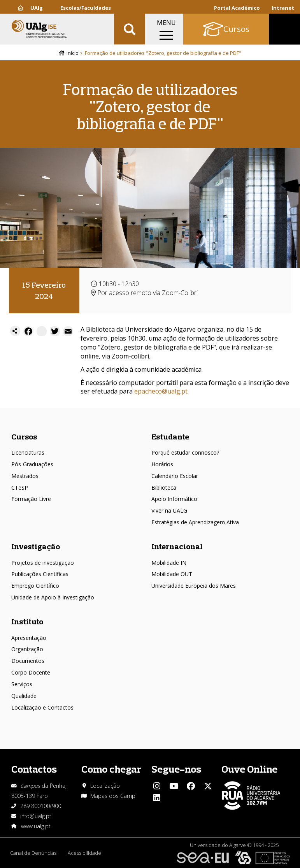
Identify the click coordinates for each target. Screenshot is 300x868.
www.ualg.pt (36, 826)
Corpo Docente (31, 672)
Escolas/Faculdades (86, 8)
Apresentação (29, 638)
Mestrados (25, 476)
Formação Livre (31, 499)
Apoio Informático (174, 499)
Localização (105, 786)
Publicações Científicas (40, 574)
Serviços (22, 684)
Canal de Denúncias (33, 853)
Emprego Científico (35, 586)
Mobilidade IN (169, 563)
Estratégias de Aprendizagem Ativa (195, 523)
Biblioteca (164, 488)
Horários (162, 464)
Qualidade (24, 696)
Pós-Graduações (32, 464)
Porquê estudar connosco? (185, 453)
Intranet (283, 8)
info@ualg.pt (36, 816)
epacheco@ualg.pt (161, 392)
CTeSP (20, 488)
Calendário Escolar (175, 476)
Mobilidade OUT (172, 574)
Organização (27, 649)
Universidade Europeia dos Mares (194, 586)
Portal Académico (237, 8)
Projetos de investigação (43, 563)
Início (73, 53)
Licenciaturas (28, 453)
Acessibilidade (85, 853)
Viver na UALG (169, 511)
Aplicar (130, 31)
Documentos (28, 661)
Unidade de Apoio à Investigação (53, 598)
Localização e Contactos (42, 707)
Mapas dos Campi (113, 796)
